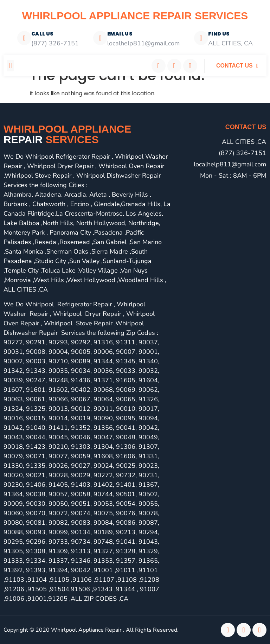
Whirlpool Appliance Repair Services (135, 16)
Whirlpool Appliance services (67, 134)
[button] (10, 66)
